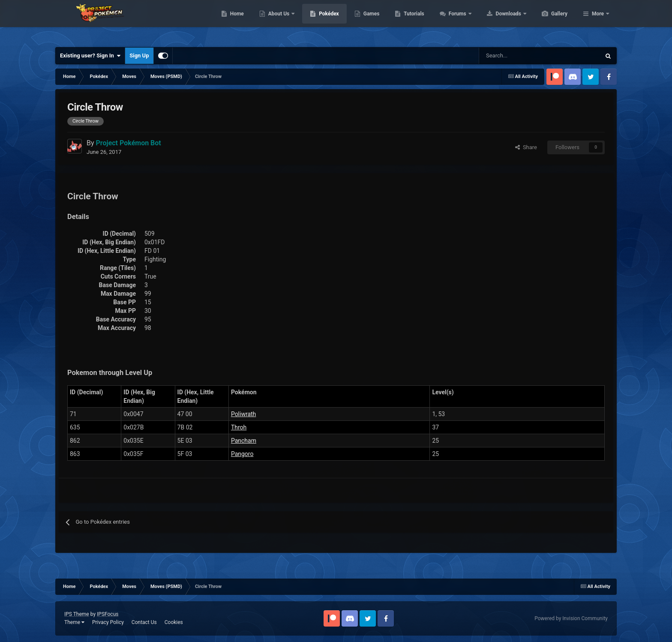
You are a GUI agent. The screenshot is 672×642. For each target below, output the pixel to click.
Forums (499, 21)
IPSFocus (108, 614)
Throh (239, 427)
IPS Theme (77, 614)
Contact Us (144, 622)
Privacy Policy (108, 622)
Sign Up (139, 55)
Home (277, 21)
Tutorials (454, 21)
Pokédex (369, 21)
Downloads (550, 21)
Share (526, 147)
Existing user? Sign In (90, 56)
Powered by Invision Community (571, 618)
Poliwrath (243, 414)
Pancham (244, 441)
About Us (320, 21)
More (598, 21)
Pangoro (242, 454)
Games (412, 21)
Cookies (174, 622)
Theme (74, 622)
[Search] (509, 56)
